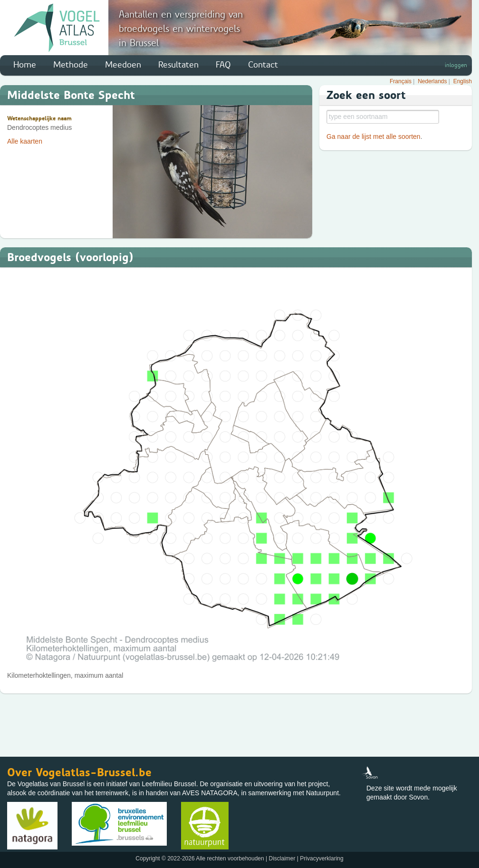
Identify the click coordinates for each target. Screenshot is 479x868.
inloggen (456, 65)
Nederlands (432, 81)
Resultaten (178, 65)
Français (401, 81)
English (463, 81)
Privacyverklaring (321, 858)
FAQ (223, 65)
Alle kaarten (25, 141)
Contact (263, 65)
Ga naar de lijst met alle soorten (374, 137)
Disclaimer (282, 858)
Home (25, 65)
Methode (71, 65)
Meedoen (123, 65)
